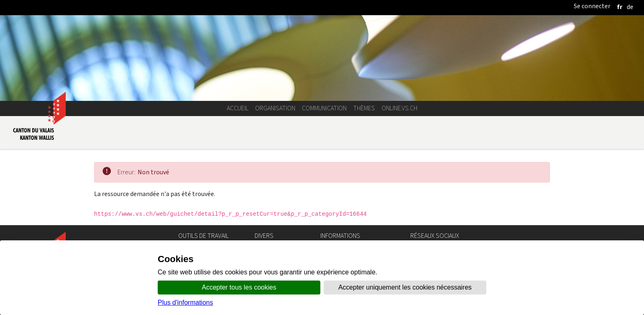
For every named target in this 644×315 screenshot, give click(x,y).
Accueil (238, 108)
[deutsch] (630, 7)
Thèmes (364, 108)
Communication (324, 108)
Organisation (275, 108)
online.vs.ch (399, 108)
